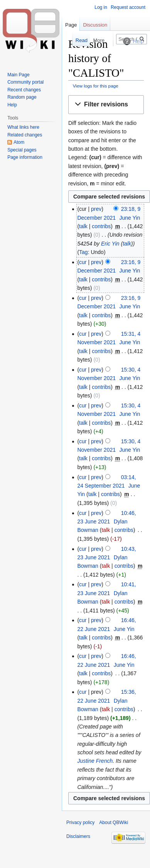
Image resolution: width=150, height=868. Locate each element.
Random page (22, 97)
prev (96, 209)
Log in (101, 7)
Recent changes (24, 90)
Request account (128, 7)
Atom (19, 142)
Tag (83, 252)
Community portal (25, 82)
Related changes (25, 135)
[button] (106, 105)
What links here (23, 127)
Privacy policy (80, 823)
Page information (25, 157)
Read (77, 40)
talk (83, 226)
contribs (101, 226)
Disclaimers (78, 836)
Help (12, 105)
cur (83, 262)
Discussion (95, 25)
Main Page (18, 75)
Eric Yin (110, 244)
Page (71, 25)
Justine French (95, 761)
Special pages (22, 150)
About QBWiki (114, 823)
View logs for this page (96, 86)
